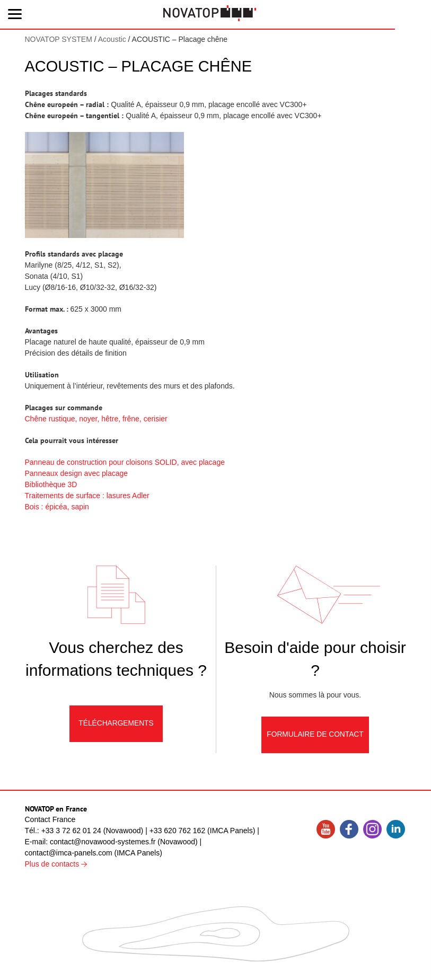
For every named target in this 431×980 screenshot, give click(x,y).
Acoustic (112, 39)
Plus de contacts (56, 864)
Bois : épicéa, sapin (57, 507)
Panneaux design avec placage (77, 473)
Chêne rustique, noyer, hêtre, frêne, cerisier (96, 419)
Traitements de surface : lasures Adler (87, 496)
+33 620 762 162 (178, 831)
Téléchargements (116, 727)
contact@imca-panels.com (69, 853)
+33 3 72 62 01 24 (71, 831)
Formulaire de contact (315, 738)
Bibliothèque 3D (51, 484)
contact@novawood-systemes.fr (103, 842)
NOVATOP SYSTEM (59, 39)
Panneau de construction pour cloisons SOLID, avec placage (125, 462)
